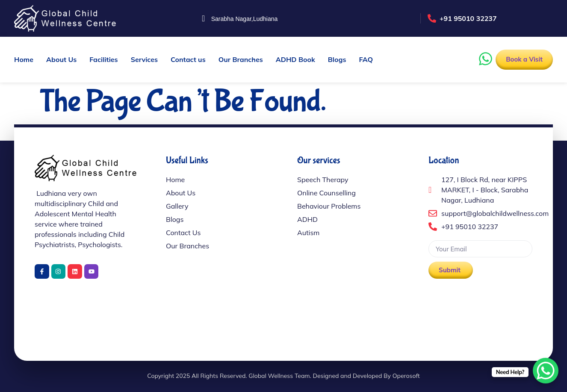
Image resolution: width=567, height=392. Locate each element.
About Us (61, 59)
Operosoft (406, 376)
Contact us (188, 59)
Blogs (337, 59)
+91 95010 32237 (468, 18)
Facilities (103, 59)
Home (24, 59)
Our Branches (241, 59)
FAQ (366, 59)
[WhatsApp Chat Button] (546, 371)
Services (144, 59)
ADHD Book (295, 59)
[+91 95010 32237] (432, 18)
